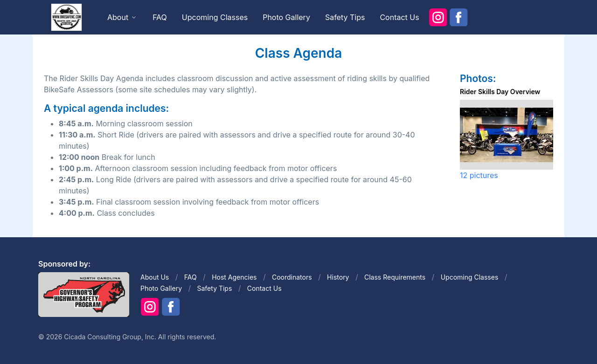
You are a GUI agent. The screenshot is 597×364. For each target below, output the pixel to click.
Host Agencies (234, 277)
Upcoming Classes (215, 17)
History (338, 277)
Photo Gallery (286, 17)
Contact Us (399, 17)
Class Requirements (395, 277)
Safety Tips (345, 17)
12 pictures (479, 175)
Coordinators (292, 277)
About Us (155, 277)
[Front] (66, 17)
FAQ (160, 17)
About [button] (118, 17)
